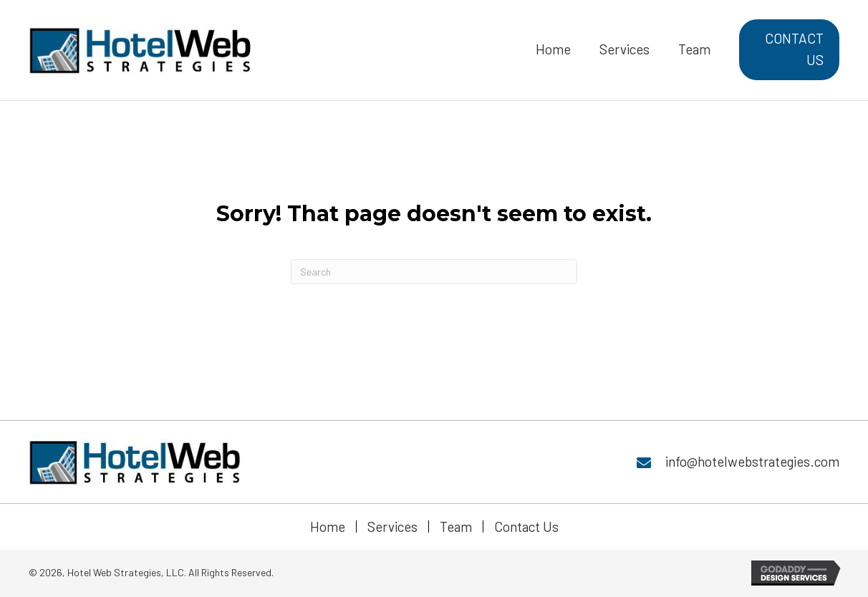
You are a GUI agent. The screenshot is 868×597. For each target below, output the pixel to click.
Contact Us (526, 526)
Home (328, 526)
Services (392, 526)
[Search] (434, 272)
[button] (789, 50)
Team (456, 526)
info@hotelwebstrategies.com (752, 461)
